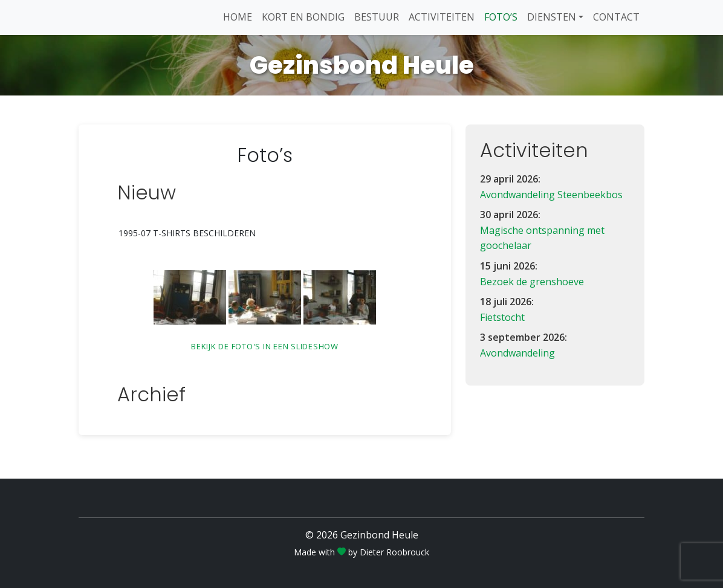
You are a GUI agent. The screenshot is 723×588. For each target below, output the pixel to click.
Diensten (552, 17)
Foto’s (501, 17)
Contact (616, 17)
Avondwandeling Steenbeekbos (551, 195)
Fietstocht (502, 317)
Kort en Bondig (303, 17)
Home (238, 17)
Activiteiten (442, 17)
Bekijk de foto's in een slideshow (265, 346)
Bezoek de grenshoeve (532, 282)
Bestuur (377, 17)
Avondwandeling (517, 353)
